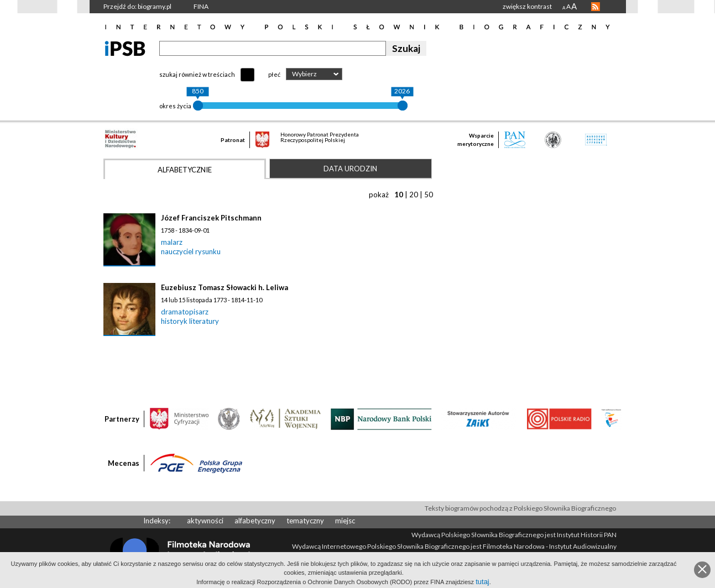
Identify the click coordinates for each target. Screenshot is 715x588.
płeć (274, 74)
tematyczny (305, 521)
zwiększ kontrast (527, 6)
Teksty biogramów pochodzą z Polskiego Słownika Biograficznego (520, 508)
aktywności (205, 521)
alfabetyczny (255, 521)
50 (429, 195)
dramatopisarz (185, 312)
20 (414, 195)
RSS (596, 7)
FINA (201, 6)
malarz (172, 242)
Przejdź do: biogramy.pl (137, 6)
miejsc (345, 521)
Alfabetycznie (185, 170)
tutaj (482, 582)
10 (399, 195)
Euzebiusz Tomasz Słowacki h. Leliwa (225, 287)
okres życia (175, 106)
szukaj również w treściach (197, 74)
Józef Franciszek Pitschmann (211, 218)
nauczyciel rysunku (191, 251)
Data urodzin (350, 169)
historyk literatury (190, 321)
